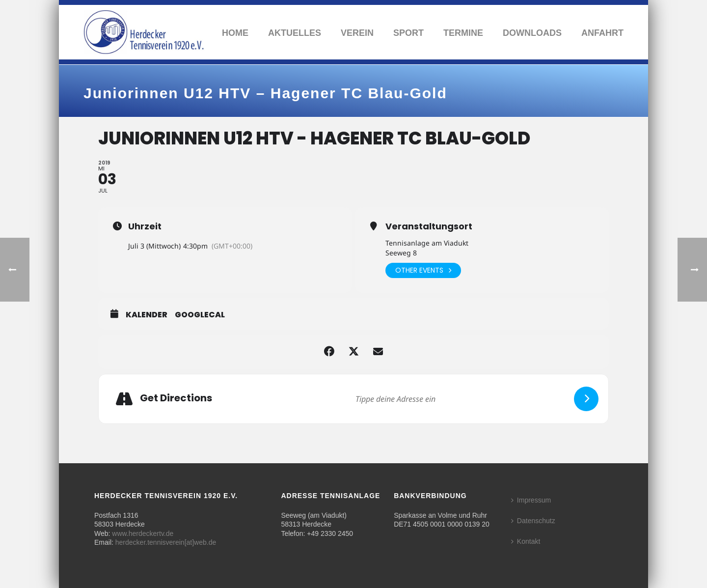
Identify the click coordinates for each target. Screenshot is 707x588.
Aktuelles (295, 33)
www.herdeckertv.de (143, 533)
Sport (408, 33)
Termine (463, 33)
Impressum (531, 500)
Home (235, 33)
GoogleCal (200, 315)
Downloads (532, 33)
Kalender (147, 315)
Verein (357, 33)
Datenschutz (533, 521)
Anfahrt (602, 33)
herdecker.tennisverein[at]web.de (166, 542)
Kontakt (526, 541)
